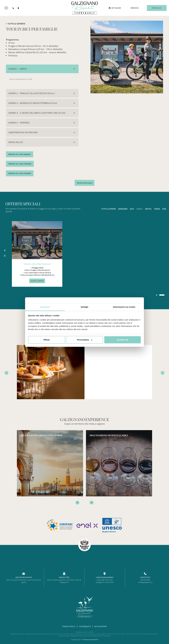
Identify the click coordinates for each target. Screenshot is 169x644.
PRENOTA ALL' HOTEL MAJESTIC (20, 154)
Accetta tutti (122, 340)
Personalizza (85, 340)
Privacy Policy (69, 626)
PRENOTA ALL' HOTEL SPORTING (20, 164)
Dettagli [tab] (84, 307)
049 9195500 (145, 580)
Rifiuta (47, 340)
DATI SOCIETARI (100, 626)
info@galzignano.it (145, 582)
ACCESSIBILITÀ (85, 626)
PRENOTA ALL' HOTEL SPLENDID (20, 173)
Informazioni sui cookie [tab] (124, 307)
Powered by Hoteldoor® (91, 640)
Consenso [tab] (45, 307)
